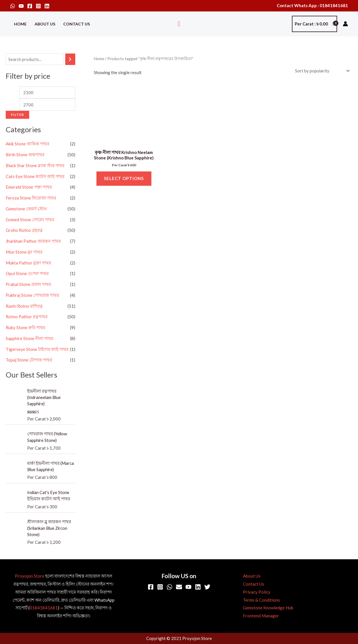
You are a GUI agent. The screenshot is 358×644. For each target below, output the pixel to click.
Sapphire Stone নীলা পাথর (29, 339)
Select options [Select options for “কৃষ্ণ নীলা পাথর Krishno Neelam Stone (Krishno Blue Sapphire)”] (124, 179)
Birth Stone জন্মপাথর (25, 155)
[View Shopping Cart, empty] (315, 24)
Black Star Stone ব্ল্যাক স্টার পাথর (35, 166)
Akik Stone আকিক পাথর (27, 144)
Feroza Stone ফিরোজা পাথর (31, 198)
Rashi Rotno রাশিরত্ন (24, 306)
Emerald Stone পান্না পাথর (29, 187)
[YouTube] (21, 6)
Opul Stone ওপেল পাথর (27, 274)
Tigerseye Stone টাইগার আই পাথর (37, 349)
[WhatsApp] (13, 6)
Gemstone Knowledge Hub (268, 608)
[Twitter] (207, 587)
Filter (17, 115)
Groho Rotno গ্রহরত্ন (24, 230)
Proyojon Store (30, 576)
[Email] (179, 587)
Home (20, 24)
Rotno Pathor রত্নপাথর (27, 317)
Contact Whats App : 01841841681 (312, 5)
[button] (179, 24)
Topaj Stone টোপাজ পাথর (29, 360)
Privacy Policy (256, 592)
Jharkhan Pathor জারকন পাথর (33, 241)
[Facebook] (30, 6)
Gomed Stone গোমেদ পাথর (30, 220)
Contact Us (77, 24)
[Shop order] (321, 71)
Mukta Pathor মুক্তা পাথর (28, 263)
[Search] (70, 59)
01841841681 (44, 608)
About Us (45, 24)
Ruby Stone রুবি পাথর (25, 328)
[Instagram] (38, 6)
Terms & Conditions (261, 600)
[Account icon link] (345, 24)
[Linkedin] (47, 6)
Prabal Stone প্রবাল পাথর (28, 285)
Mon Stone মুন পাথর (24, 252)
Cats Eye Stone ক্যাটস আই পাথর (35, 176)
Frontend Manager (260, 616)
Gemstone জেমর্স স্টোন (26, 209)
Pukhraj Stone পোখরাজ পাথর (32, 295)
